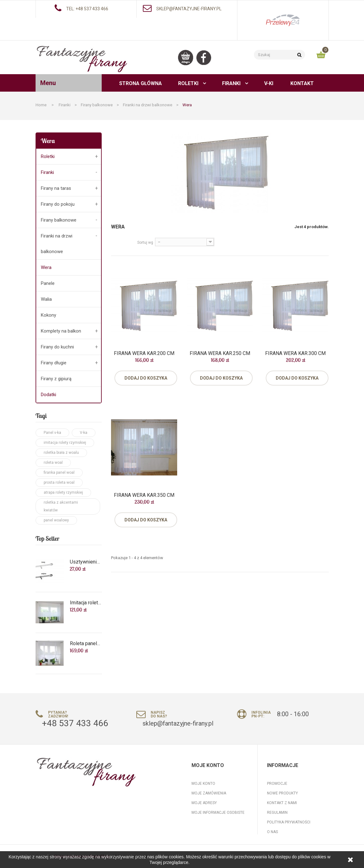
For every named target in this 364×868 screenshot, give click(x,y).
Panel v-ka (52, 433)
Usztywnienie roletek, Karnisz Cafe (85, 562)
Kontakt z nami (282, 803)
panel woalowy (56, 520)
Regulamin (277, 813)
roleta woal (53, 463)
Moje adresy (204, 803)
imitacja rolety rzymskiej (65, 443)
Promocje (277, 784)
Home (41, 105)
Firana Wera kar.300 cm (295, 354)
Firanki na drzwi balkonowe (57, 244)
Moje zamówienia (209, 793)
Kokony (49, 315)
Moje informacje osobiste (218, 813)
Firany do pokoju (58, 204)
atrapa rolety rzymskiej (63, 492)
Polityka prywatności (289, 822)
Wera (46, 267)
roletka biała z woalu (61, 453)
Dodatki (49, 395)
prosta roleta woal (59, 482)
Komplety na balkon (61, 331)
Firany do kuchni (57, 347)
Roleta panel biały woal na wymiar (85, 644)
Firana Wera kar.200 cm (144, 354)
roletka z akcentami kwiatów (61, 506)
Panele (48, 283)
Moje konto (203, 784)
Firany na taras (56, 188)
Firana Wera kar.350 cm (144, 495)
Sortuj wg (145, 242)
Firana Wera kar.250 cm (220, 354)
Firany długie (54, 363)
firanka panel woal (59, 472)
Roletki (48, 156)
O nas (272, 832)
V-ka (84, 433)
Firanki (47, 172)
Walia (46, 299)
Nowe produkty (282, 793)
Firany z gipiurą (56, 379)
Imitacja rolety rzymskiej (85, 603)
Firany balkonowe (59, 220)
